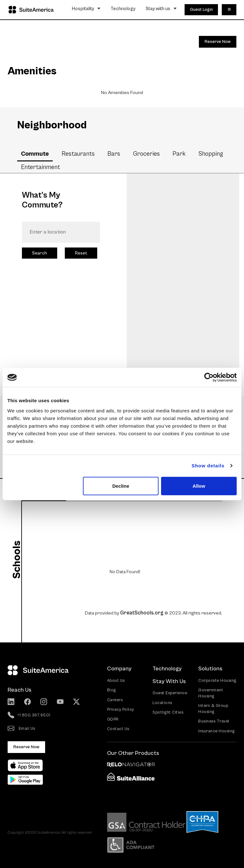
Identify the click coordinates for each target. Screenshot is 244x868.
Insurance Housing (217, 731)
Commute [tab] (35, 154)
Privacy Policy (121, 710)
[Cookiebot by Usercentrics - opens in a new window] (209, 377)
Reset (81, 253)
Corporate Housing (217, 681)
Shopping (211, 154)
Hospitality (86, 9)
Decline (121, 486)
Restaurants (78, 154)
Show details (208, 466)
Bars (114, 154)
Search (40, 253)
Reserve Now (218, 42)
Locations (162, 703)
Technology (123, 9)
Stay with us (161, 9)
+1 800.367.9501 (29, 715)
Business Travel (214, 721)
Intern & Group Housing (213, 709)
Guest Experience (170, 693)
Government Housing (211, 693)
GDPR (113, 719)
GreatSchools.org (142, 613)
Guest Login (201, 10)
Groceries (146, 154)
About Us (116, 681)
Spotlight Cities (168, 712)
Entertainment (41, 167)
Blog (112, 690)
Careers (115, 700)
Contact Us (118, 729)
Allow (199, 486)
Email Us (21, 729)
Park (179, 154)
